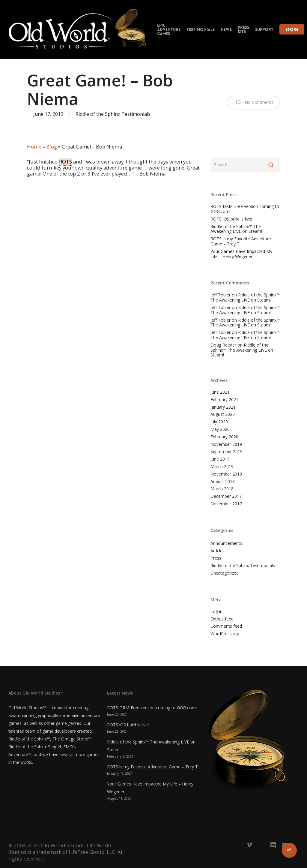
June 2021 (220, 392)
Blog (52, 147)
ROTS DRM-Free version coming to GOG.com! (245, 209)
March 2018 (222, 489)
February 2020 (224, 437)
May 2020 (220, 429)
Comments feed (226, 626)
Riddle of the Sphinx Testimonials (113, 114)
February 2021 (224, 400)
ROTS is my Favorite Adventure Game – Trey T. (241, 242)
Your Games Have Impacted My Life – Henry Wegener (241, 254)
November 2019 (226, 445)
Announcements (226, 544)
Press (216, 558)
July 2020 (219, 422)
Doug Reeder (223, 345)
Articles (218, 551)
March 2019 (222, 467)
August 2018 (223, 482)
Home (34, 147)
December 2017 (226, 496)
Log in (216, 612)
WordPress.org (225, 634)
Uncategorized (225, 573)
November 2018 (226, 474)
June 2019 (220, 459)
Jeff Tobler (221, 295)
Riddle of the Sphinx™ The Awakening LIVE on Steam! (236, 229)
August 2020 (223, 414)
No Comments (253, 103)
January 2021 (223, 407)
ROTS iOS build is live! (231, 219)
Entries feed (222, 619)
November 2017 (226, 504)
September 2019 (227, 452)
